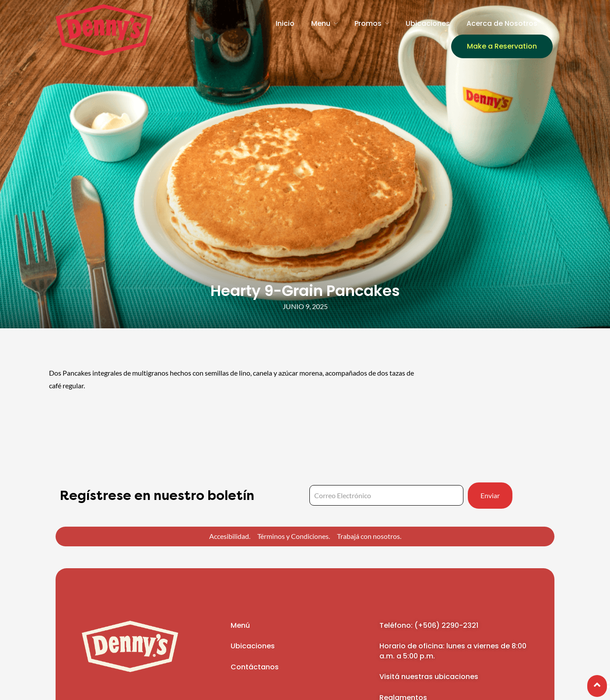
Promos (368, 23)
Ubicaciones (428, 23)
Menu (321, 23)
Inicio (285, 23)
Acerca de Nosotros (502, 23)
